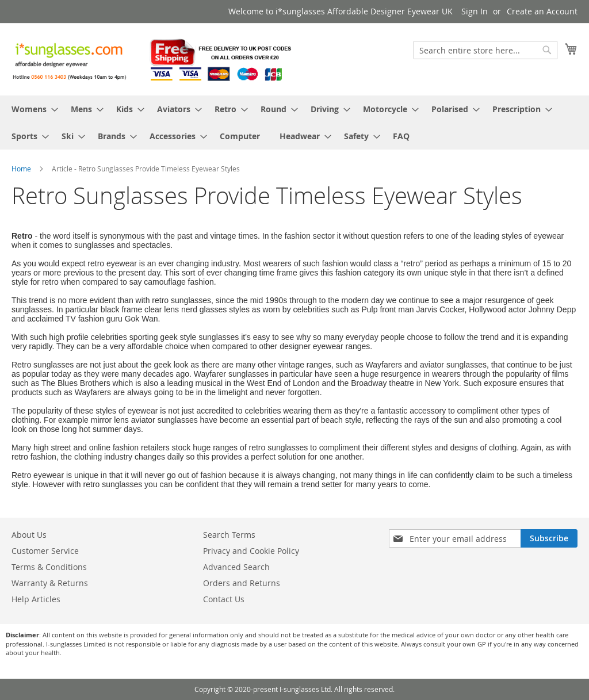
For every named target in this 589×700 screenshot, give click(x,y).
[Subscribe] (549, 538)
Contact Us (224, 599)
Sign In (475, 11)
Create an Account (542, 11)
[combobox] (485, 50)
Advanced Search (236, 567)
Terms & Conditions (49, 567)
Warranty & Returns (50, 583)
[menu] (294, 123)
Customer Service (45, 551)
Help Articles (36, 599)
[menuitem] (31, 109)
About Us (29, 535)
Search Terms (229, 535)
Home (22, 169)
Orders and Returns (242, 583)
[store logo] (153, 59)
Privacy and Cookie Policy (251, 551)
